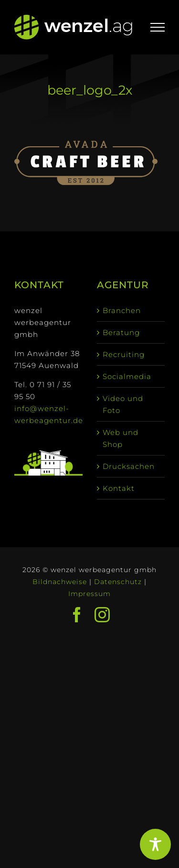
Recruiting (124, 354)
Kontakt (119, 488)
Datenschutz (118, 582)
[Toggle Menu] (158, 27)
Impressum (89, 594)
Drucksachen (129, 466)
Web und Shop (121, 438)
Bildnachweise (60, 582)
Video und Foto (123, 404)
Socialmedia (127, 376)
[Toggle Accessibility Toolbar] (155, 844)
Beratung (121, 332)
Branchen (122, 310)
